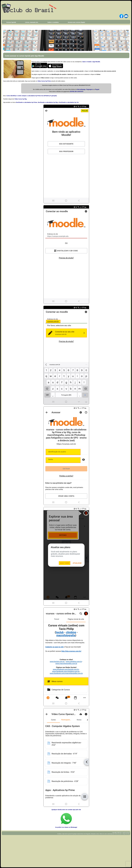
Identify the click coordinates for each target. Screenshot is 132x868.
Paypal (97, 89)
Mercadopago (81, 89)
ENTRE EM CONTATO (76, 91)
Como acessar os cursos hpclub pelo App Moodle (24, 56)
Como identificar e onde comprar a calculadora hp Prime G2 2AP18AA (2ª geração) (32, 96)
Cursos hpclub (11, 22)
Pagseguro (90, 89)
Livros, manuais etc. (32, 22)
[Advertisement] (66, 849)
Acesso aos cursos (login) (76, 22)
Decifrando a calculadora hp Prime (27, 102)
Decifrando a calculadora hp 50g (48, 102)
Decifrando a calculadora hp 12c (69, 102)
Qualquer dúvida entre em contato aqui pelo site (66, 810)
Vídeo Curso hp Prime (44, 81)
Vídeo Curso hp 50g (21, 99)
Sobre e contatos (53, 22)
